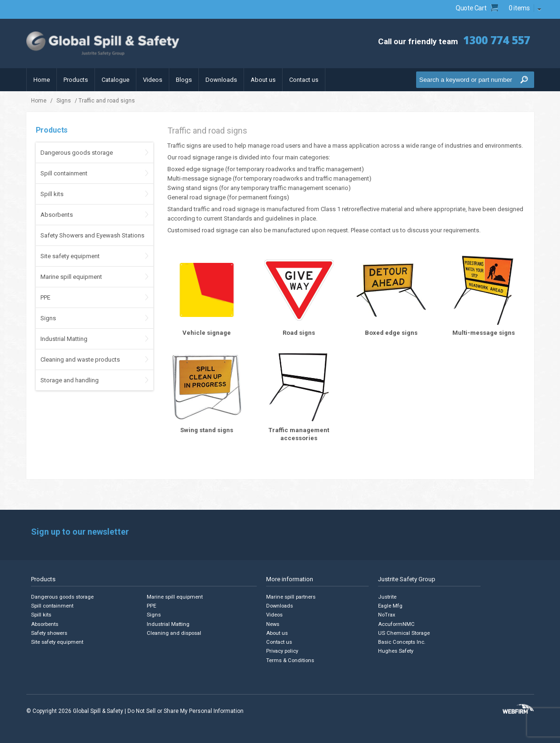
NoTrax (387, 615)
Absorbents (57, 215)
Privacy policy (283, 651)
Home (42, 80)
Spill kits (52, 194)
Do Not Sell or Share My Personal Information (185, 710)
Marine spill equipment (71, 277)
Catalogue (115, 80)
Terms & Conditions (291, 660)
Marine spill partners (292, 597)
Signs (64, 101)
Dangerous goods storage (77, 153)
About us (263, 80)
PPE (45, 297)
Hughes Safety (396, 651)
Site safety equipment (70, 256)
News (273, 624)
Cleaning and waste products (80, 360)
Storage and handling (70, 380)
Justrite (387, 597)
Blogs (184, 80)
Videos (153, 80)
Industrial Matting (64, 339)
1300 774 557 (494, 40)
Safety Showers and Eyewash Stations (92, 235)
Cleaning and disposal (174, 633)
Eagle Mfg (390, 606)
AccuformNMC (397, 624)
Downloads (221, 80)
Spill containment (64, 173)
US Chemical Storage (405, 633)
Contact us (304, 80)
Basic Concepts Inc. (403, 642)
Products (76, 80)
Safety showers (50, 633)
